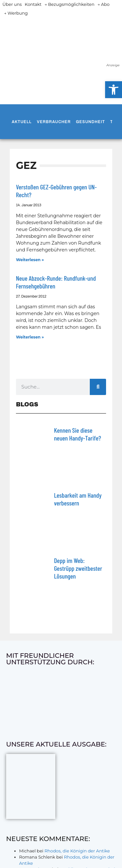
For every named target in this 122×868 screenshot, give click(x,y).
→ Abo (103, 4)
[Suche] (98, 387)
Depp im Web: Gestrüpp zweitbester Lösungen (78, 568)
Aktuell (22, 122)
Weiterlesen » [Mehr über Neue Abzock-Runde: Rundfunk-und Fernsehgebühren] (30, 337)
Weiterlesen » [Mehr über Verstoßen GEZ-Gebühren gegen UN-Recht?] (30, 260)
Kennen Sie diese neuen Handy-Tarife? (78, 434)
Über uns (12, 4)
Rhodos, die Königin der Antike (77, 851)
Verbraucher (54, 122)
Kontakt (33, 4)
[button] (114, 90)
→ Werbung (16, 13)
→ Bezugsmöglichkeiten (70, 4)
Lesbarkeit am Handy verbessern (78, 499)
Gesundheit (90, 122)
